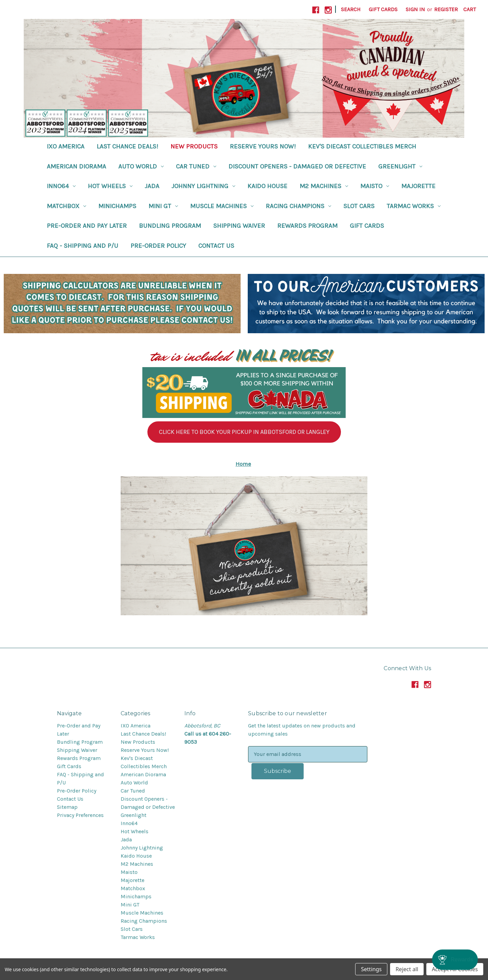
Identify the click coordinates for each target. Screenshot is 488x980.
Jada (152, 186)
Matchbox (66, 206)
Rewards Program (307, 226)
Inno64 (61, 186)
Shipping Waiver (239, 226)
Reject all (407, 969)
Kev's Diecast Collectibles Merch (362, 146)
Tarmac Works (414, 206)
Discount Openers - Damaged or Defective (297, 166)
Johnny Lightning (203, 186)
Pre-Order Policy (158, 246)
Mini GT (163, 206)
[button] (244, 432)
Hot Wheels (110, 186)
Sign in (415, 9)
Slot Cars (359, 206)
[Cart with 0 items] (470, 9)
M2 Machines (324, 186)
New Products (194, 146)
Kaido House (267, 186)
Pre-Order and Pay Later (87, 226)
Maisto (375, 186)
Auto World (141, 166)
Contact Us (216, 246)
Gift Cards (383, 9)
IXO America (66, 146)
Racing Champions (298, 206)
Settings (371, 969)
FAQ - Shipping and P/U (83, 246)
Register (446, 9)
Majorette (418, 186)
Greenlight (400, 166)
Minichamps (117, 206)
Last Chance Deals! (127, 146)
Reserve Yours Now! (263, 146)
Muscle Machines (222, 206)
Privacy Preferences (80, 815)
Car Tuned (196, 166)
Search (351, 9)
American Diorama (76, 166)
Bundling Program (170, 226)
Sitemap (67, 807)
